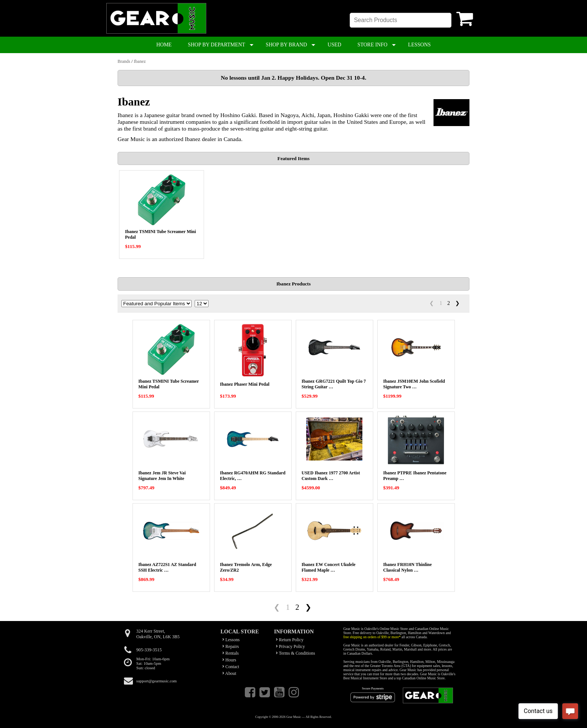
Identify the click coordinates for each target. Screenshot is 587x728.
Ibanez (140, 61)
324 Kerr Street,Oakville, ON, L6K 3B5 (158, 634)
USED (334, 45)
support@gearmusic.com (156, 681)
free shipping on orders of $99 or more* (372, 637)
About (229, 673)
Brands (124, 61)
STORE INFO (372, 45)
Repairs (231, 646)
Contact (231, 667)
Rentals (231, 653)
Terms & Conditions (296, 653)
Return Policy (290, 640)
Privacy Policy (291, 646)
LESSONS (419, 45)
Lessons (231, 640)
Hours (229, 660)
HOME (164, 45)
